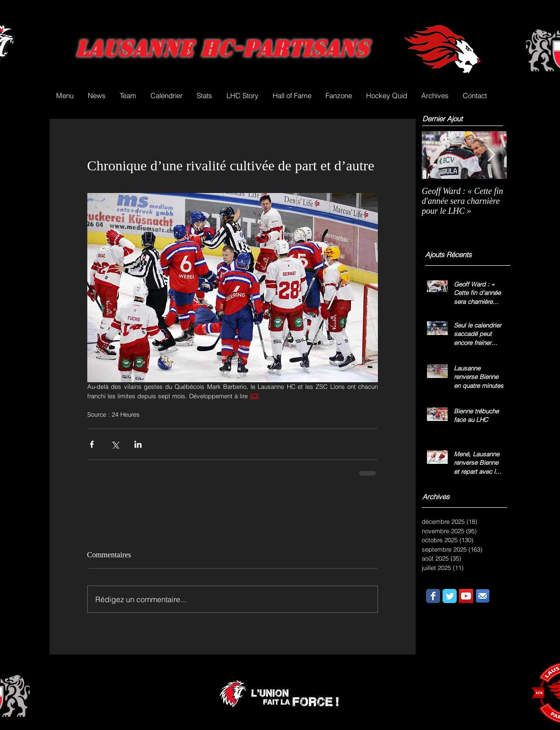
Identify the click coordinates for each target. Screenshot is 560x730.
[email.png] (483, 596)
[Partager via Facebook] (92, 444)
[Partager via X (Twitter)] (115, 444)
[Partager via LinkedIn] (138, 444)
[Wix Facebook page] (433, 596)
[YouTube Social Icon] (466, 596)
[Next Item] (492, 155)
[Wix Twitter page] (450, 596)
